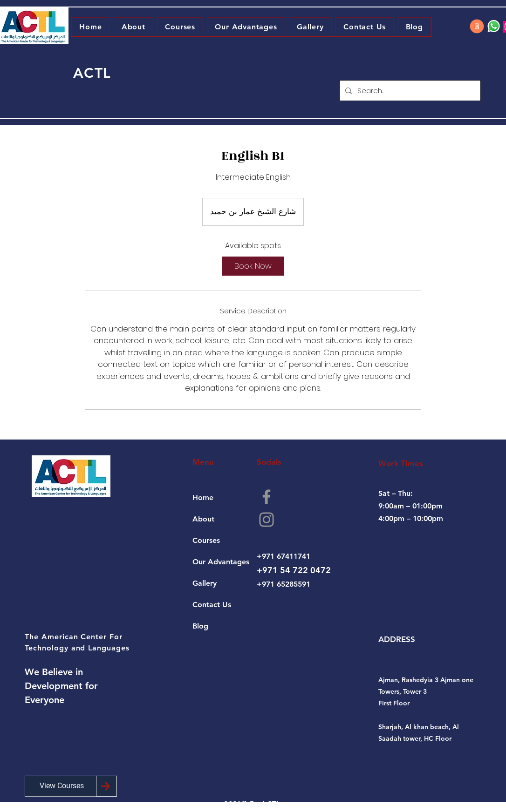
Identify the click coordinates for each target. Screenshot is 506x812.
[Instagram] (267, 520)
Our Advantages (221, 562)
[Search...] (409, 91)
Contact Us (212, 605)
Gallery (205, 583)
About (203, 519)
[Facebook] (267, 497)
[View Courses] (62, 786)
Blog (200, 626)
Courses (206, 540)
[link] (253, 266)
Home (203, 497)
